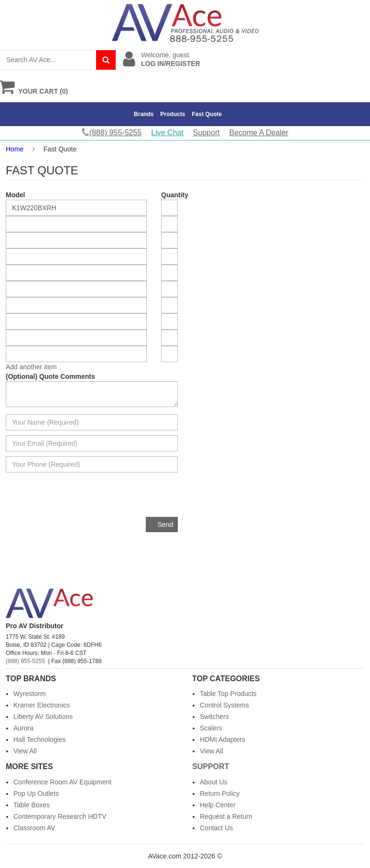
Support (207, 133)
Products (173, 114)
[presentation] (105, 498)
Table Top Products (228, 694)
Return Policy (220, 793)
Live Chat (167, 133)
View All (25, 751)
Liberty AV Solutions (43, 717)
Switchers (214, 717)
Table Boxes (32, 805)
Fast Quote (207, 114)
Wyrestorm (30, 694)
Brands (144, 114)
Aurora (23, 728)
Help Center (218, 805)
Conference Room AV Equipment (62, 782)
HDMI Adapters (223, 739)
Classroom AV (34, 828)
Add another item (31, 367)
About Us (214, 782)
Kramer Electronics (42, 705)
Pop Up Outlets (36, 793)
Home (15, 149)
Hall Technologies (39, 739)
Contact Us (216, 828)
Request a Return (226, 816)
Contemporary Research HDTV (60, 816)
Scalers (211, 728)
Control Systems (224, 705)
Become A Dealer (259, 133)
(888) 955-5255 (25, 661)
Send (166, 525)
